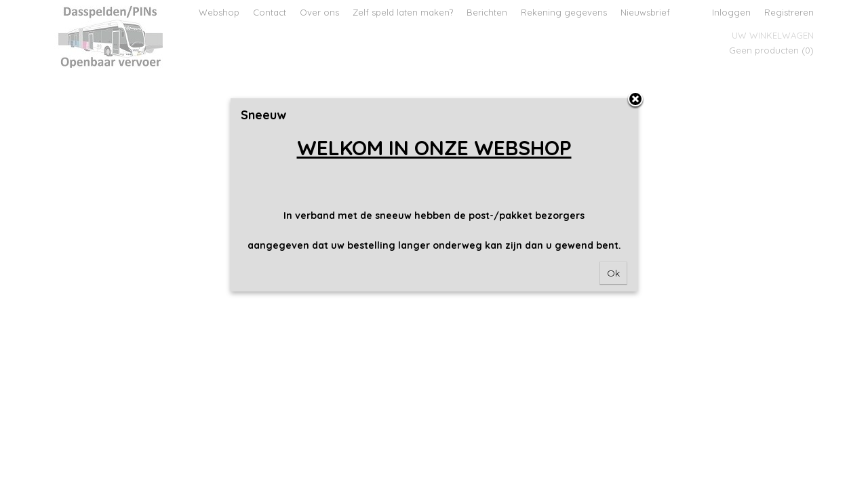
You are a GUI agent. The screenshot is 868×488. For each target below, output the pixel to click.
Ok (613, 273)
